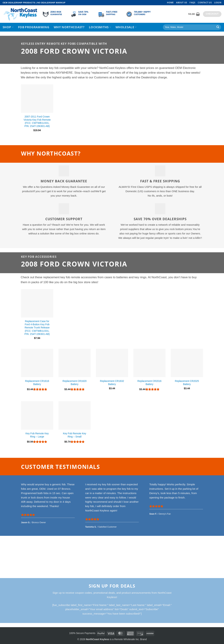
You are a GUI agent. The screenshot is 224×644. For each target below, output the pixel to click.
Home (170, 3)
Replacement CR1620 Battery (74, 383)
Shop (8, 27)
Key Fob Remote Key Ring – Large (37, 435)
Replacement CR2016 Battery (149, 383)
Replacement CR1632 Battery (112, 383)
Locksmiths (100, 27)
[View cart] (194, 14)
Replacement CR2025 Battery (187, 383)
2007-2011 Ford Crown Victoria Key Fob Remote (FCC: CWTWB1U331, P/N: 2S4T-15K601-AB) (37, 121)
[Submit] (218, 27)
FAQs (192, 3)
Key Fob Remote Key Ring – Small (75, 435)
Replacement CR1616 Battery (37, 383)
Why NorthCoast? (69, 27)
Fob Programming (34, 27)
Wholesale (126, 27)
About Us (182, 3)
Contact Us (205, 3)
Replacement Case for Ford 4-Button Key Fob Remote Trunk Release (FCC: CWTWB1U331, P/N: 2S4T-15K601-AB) (37, 328)
